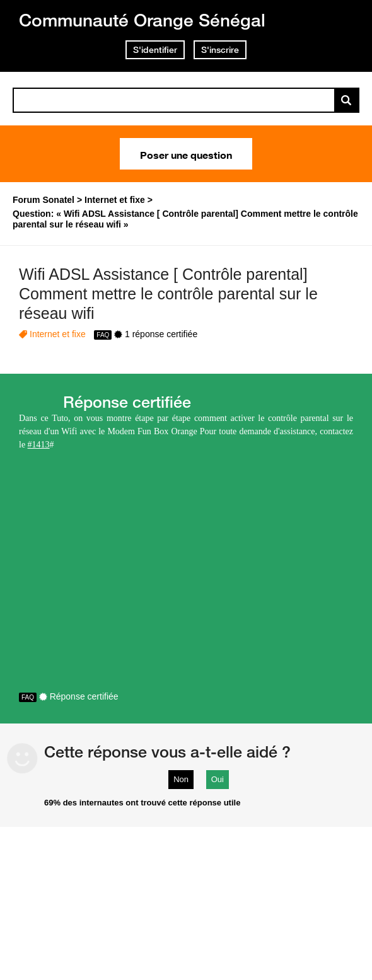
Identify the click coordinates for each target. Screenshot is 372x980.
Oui (218, 779)
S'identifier (155, 50)
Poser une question (186, 154)
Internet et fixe (58, 334)
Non (181, 779)
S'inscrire (220, 50)
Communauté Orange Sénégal (142, 20)
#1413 (39, 445)
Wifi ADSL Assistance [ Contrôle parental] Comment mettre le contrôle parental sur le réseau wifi (168, 294)
